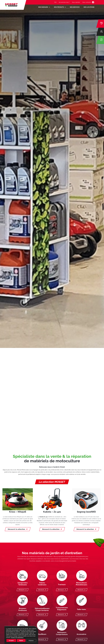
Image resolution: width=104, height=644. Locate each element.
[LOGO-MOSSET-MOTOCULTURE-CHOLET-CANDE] (11, 4)
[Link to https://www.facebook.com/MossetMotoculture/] (93, 2)
